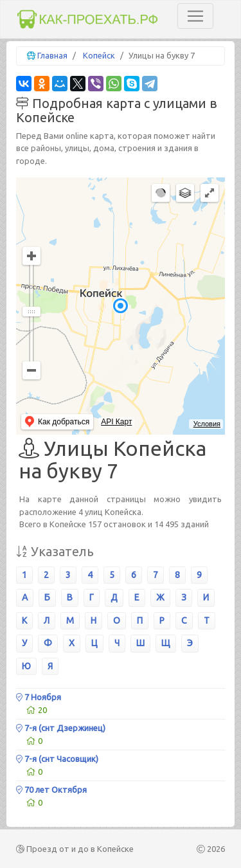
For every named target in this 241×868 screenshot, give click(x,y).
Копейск (99, 55)
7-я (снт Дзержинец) (61, 728)
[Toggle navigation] (195, 16)
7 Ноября (39, 697)
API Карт (116, 422)
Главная (52, 55)
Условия (207, 424)
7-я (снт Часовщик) (57, 759)
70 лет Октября (51, 790)
